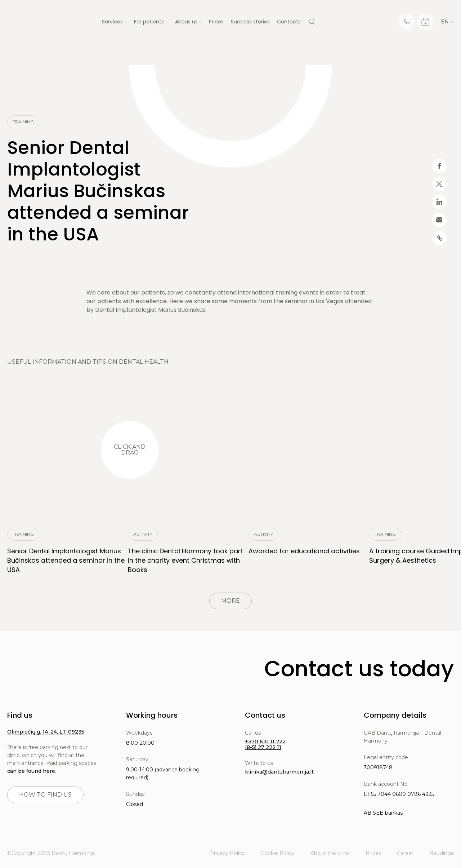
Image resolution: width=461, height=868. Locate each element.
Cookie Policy (278, 853)
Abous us (186, 22)
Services (112, 22)
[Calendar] (425, 22)
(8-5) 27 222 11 (263, 747)
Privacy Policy (227, 853)
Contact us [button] (265, 715)
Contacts (289, 22)
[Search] (312, 22)
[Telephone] (407, 22)
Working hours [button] (152, 715)
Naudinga (442, 853)
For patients (149, 22)
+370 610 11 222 (265, 741)
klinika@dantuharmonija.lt (279, 772)
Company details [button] (395, 715)
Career (405, 853)
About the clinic (330, 853)
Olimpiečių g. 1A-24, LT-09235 (46, 732)
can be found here (31, 771)
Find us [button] (20, 715)
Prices (216, 22)
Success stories (250, 22)
